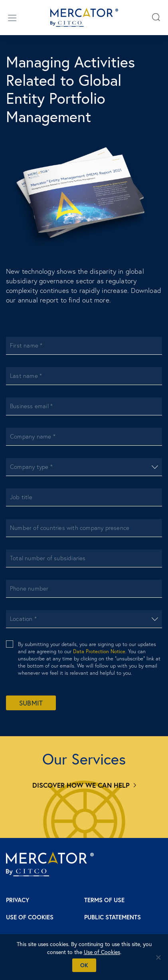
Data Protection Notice (99, 651)
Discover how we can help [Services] (81, 785)
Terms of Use (104, 900)
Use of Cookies (30, 917)
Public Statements (113, 917)
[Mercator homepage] (50, 864)
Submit (31, 703)
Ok (84, 965)
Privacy (18, 900)
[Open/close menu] (12, 18)
